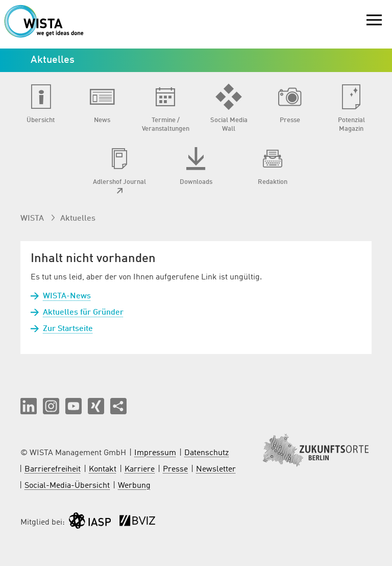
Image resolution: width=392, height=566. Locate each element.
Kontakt (103, 469)
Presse (175, 469)
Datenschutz (206, 453)
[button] (29, 406)
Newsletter (216, 469)
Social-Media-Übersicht (67, 486)
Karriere (140, 469)
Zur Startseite (68, 329)
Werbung (134, 486)
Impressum (155, 453)
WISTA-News (67, 296)
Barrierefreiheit (53, 469)
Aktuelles (78, 219)
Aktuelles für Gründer (83, 313)
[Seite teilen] (118, 406)
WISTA (33, 219)
